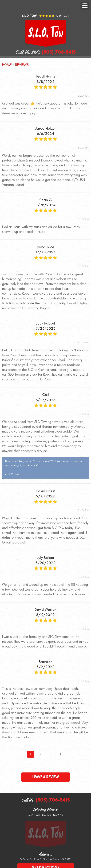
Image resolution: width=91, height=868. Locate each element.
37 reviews (62, 16)
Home (7, 65)
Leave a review (46, 777)
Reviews (22, 65)
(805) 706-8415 (53, 800)
